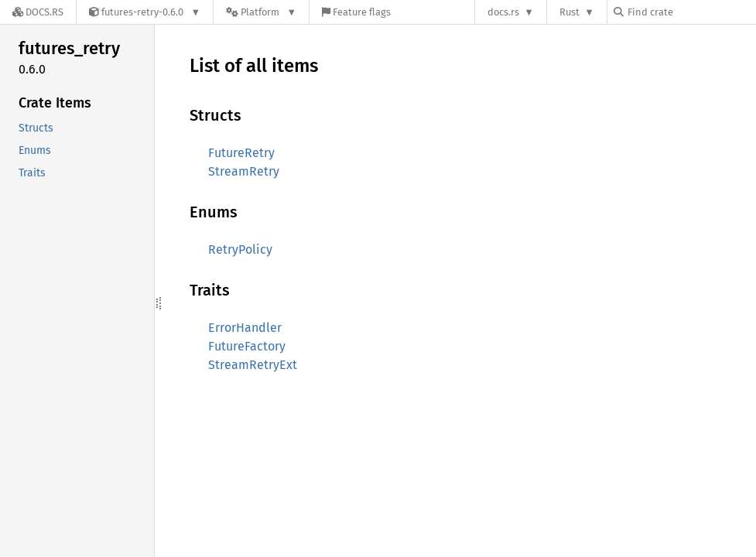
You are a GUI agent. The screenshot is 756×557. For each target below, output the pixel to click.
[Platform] (261, 12)
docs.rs (503, 12)
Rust (570, 12)
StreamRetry (244, 171)
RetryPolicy (240, 249)
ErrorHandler (245, 328)
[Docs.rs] (38, 12)
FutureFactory (247, 346)
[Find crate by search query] (691, 12)
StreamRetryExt (253, 365)
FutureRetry (241, 153)
